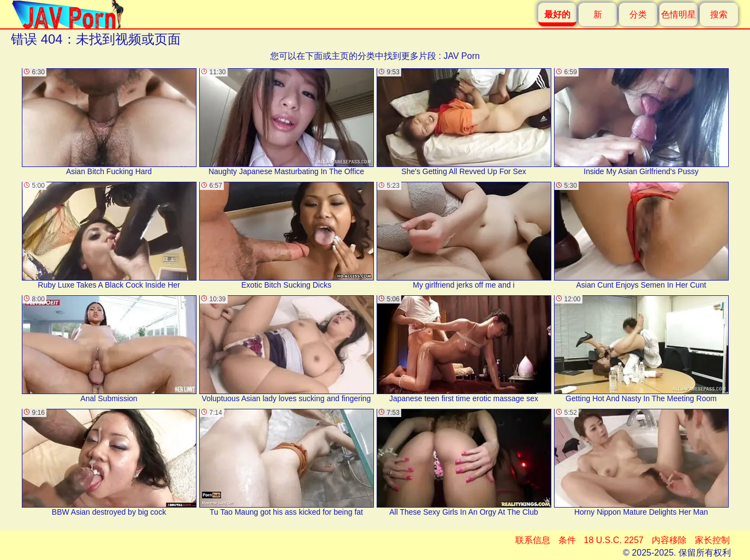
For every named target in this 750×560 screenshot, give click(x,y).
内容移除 (669, 540)
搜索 (719, 14)
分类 (638, 14)
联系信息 (533, 540)
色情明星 (678, 14)
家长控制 (712, 540)
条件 (567, 540)
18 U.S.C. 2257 (614, 540)
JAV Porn (461, 56)
